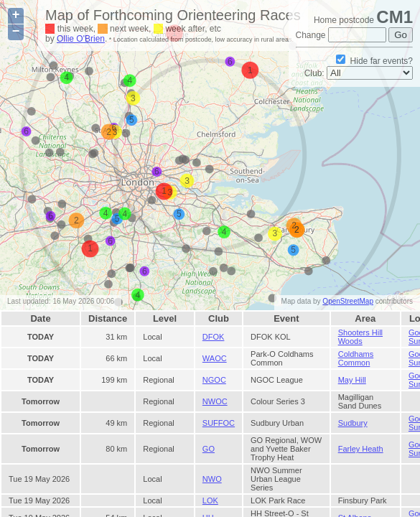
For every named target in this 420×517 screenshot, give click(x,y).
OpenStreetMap (348, 301)
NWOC (215, 401)
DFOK (214, 337)
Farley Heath (361, 449)
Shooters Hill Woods (360, 337)
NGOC (214, 380)
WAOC (215, 358)
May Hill (352, 380)
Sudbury (353, 423)
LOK (210, 500)
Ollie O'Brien (81, 39)
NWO (212, 479)
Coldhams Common (356, 358)
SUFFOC (219, 423)
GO (209, 449)
